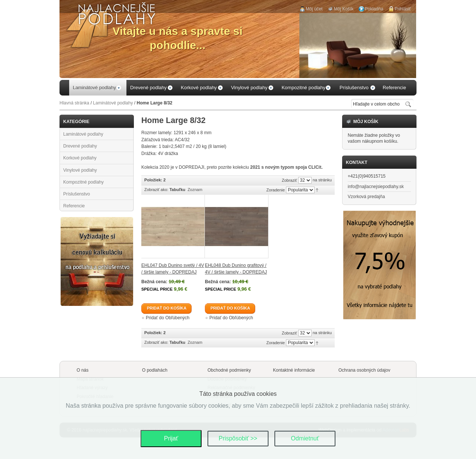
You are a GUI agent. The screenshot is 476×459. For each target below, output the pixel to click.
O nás (83, 370)
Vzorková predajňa (366, 197)
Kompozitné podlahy (83, 182)
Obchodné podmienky (229, 370)
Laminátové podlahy (113, 103)
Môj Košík (344, 9)
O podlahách (155, 370)
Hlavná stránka (74, 103)
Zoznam (195, 190)
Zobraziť (290, 180)
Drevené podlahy (80, 146)
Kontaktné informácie (294, 370)
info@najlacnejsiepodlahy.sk (376, 187)
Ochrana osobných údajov (364, 370)
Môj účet (314, 9)
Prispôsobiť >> (238, 438)
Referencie (74, 206)
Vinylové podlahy (80, 170)
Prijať (171, 438)
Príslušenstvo (77, 194)
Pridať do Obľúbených (168, 318)
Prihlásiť (403, 9)
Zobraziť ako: (156, 190)
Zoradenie (276, 190)
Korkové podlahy (80, 158)
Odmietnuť (305, 438)
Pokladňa (374, 9)
